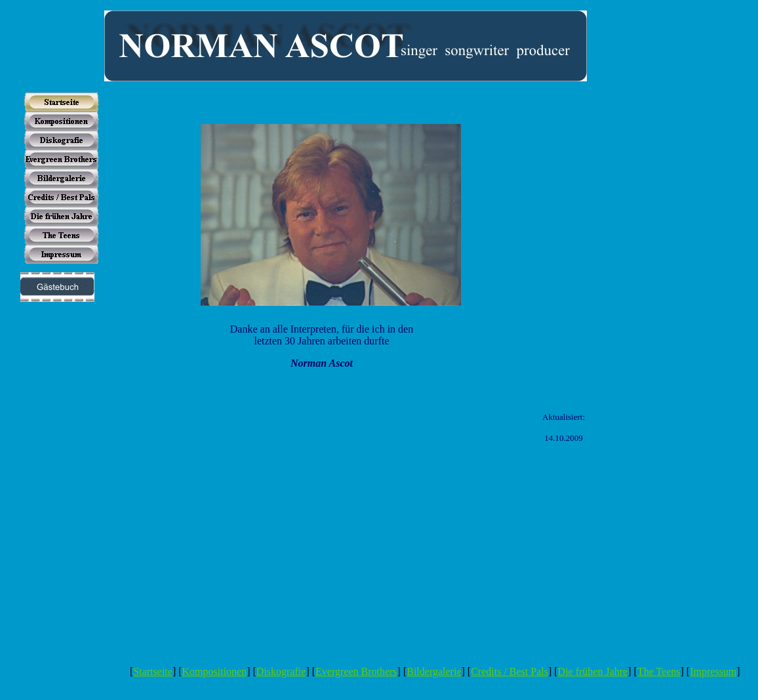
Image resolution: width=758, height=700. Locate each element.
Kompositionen (215, 671)
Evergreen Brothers (356, 671)
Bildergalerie (434, 671)
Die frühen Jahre (593, 671)
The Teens (659, 671)
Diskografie (281, 671)
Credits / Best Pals (509, 671)
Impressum (713, 671)
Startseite (153, 671)
